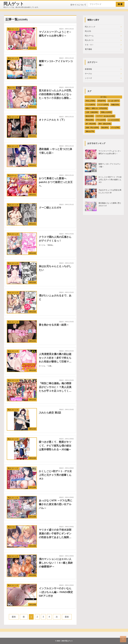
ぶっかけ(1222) (114, 120)
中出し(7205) (90, 101)
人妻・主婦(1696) (92, 112)
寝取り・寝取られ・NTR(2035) (96, 108)
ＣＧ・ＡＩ (89, 45)
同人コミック (90, 27)
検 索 (120, 4)
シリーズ (88, 78)
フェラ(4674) (90, 105)
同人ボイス (89, 40)
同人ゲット (69, 641)
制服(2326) (115, 105)
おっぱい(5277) (114, 101)
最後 (67, 617)
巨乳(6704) (102, 101)
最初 (14, 617)
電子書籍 (88, 49)
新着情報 (88, 69)
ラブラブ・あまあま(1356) (105, 116)
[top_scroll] (123, 639)
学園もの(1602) (106, 112)
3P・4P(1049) (91, 124)
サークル (88, 74)
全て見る (103, 97)
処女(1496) (90, 116)
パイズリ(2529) (103, 105)
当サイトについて (78, 5)
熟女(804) (105, 128)
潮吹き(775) (90, 131)
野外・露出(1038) (105, 124)
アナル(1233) (101, 120)
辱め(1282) (90, 120)
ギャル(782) (115, 128)
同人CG (88, 31)
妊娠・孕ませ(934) (92, 128)
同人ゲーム (89, 36)
